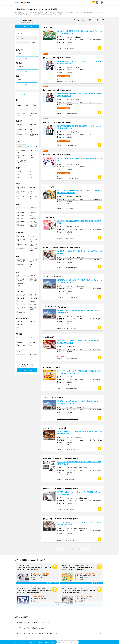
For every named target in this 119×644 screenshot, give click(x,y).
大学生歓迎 (21, 298)
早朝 (19, 171)
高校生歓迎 (33, 295)
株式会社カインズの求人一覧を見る (66, 49)
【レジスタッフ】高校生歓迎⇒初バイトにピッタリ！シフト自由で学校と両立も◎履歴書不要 (79, 192)
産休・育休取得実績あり (34, 226)
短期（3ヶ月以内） (34, 130)
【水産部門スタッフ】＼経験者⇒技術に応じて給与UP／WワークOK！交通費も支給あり (79, 312)
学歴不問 (21, 301)
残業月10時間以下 (34, 198)
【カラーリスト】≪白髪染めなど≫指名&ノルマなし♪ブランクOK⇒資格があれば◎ (79, 463)
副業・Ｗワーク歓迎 (34, 308)
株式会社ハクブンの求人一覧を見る (66, 480)
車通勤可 (32, 276)
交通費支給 (21, 213)
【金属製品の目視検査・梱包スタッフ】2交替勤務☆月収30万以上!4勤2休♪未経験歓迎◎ (79, 95)
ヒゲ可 (32, 328)
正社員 (32, 337)
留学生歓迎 (33, 304)
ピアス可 (32, 325)
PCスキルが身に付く (22, 285)
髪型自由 (32, 322)
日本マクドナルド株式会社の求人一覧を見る (68, 389)
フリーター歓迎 (22, 308)
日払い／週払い (34, 114)
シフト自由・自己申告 (22, 156)
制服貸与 (21, 219)
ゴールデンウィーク (22, 355)
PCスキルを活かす (34, 261)
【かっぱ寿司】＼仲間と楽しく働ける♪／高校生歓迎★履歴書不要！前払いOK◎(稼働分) (78, 342)
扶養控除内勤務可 (22, 188)
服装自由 (21, 325)
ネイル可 (21, 328)
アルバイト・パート (22, 338)
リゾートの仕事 (22, 198)
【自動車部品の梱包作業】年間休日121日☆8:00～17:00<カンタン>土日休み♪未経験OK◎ (79, 127)
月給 (34, 105)
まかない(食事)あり (22, 209)
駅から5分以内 (22, 276)
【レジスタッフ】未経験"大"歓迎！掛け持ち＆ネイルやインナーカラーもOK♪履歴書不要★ (79, 32)
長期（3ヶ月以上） (22, 135)
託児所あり (21, 225)
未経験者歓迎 (22, 295)
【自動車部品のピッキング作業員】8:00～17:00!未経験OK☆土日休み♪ (79, 159)
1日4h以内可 (33, 187)
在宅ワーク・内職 (34, 193)
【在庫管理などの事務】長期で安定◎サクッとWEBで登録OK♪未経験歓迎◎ (79, 252)
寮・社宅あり (22, 216)
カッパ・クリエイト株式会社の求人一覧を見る (68, 358)
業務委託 (32, 345)
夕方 (31, 175)
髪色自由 (21, 322)
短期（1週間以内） (34, 125)
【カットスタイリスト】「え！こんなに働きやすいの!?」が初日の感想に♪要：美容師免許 (79, 524)
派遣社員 (32, 342)
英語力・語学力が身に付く (34, 280)
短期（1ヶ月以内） (22, 130)
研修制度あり (34, 208)
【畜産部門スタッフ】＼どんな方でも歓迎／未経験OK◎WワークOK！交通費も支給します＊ (79, 281)
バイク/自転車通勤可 (22, 280)
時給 (20, 105)
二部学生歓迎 (34, 298)
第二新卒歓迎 (22, 312)
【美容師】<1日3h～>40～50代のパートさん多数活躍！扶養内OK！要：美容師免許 (78, 493)
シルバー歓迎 (22, 304)
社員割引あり (34, 219)
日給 (27, 105)
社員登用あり (34, 222)
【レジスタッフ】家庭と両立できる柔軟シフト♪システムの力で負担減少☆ (79, 222)
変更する (27, 58)
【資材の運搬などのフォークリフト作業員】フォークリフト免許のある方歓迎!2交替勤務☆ (79, 63)
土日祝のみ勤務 (22, 152)
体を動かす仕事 (22, 193)
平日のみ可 (33, 151)
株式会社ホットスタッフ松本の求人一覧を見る (68, 81)
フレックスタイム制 (34, 156)
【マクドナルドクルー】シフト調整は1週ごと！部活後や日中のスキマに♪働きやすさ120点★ (79, 372)
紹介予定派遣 (22, 345)
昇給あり (32, 216)
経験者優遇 (21, 265)
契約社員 (21, 342)
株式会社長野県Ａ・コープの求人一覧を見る (68, 298)
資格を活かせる (34, 266)
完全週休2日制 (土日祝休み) (22, 161)
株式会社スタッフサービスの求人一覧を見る (68, 268)
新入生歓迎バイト (34, 355)
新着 (90, 20)
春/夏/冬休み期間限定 (34, 135)
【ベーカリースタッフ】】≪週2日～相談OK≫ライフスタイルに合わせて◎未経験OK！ (79, 433)
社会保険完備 (22, 222)
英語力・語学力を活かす (22, 261)
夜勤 (31, 178)
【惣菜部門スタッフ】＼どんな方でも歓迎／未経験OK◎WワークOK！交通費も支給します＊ (79, 402)
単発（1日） (21, 125)
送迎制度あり (34, 213)
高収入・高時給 (22, 114)
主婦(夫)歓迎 (33, 301)
